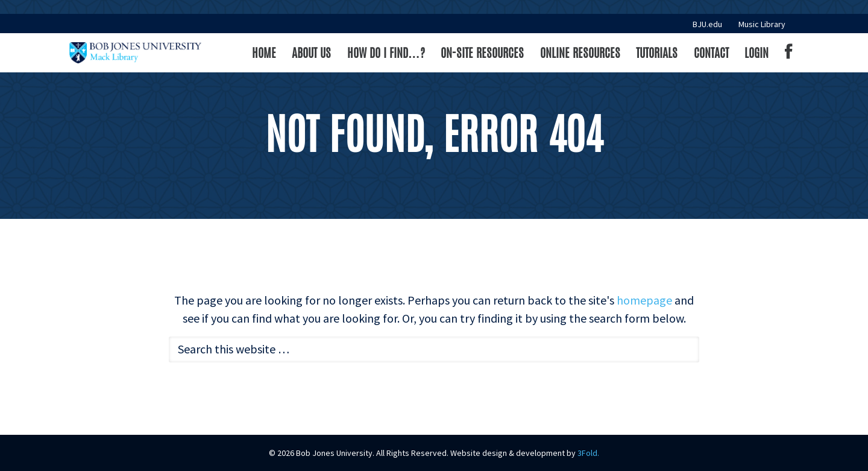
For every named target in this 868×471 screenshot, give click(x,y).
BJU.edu (707, 24)
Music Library (762, 24)
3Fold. (588, 453)
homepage (644, 300)
